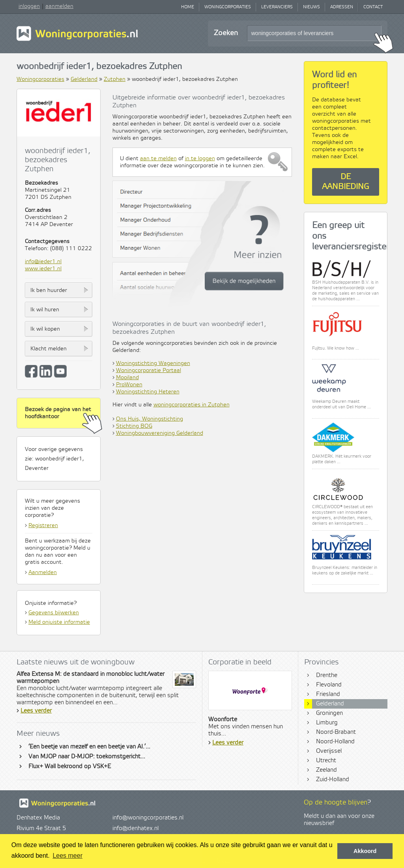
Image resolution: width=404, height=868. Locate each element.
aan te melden (158, 159)
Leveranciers (277, 7)
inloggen (29, 6)
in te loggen (200, 159)
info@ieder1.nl (43, 262)
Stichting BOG (134, 426)
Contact (373, 7)
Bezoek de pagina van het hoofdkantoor (63, 417)
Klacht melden (49, 349)
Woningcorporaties (228, 7)
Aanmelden (43, 572)
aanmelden (59, 6)
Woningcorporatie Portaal (149, 370)
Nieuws (311, 7)
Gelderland (84, 79)
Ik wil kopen (45, 329)
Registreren (43, 526)
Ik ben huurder (49, 290)
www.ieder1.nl (43, 269)
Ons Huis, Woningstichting (150, 419)
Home (188, 7)
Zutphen (115, 79)
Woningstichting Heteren (148, 392)
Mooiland (127, 378)
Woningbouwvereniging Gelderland (160, 433)
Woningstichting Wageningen (153, 363)
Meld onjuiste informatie (59, 622)
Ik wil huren (45, 310)
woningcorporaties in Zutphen (192, 405)
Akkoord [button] (365, 851)
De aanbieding (346, 182)
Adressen (342, 7)
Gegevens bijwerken (54, 613)
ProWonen (129, 385)
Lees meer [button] (67, 856)
